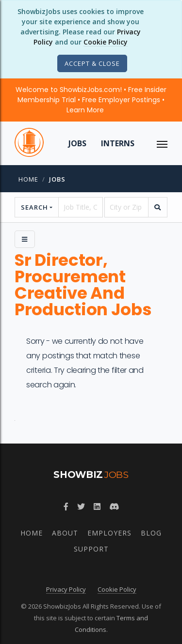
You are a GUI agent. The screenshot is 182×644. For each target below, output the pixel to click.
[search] (158, 207)
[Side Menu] (25, 239)
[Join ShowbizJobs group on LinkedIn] (97, 506)
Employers (109, 533)
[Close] (92, 63)
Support (91, 549)
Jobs (77, 143)
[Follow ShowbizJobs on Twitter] (81, 506)
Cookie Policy (106, 42)
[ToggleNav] (162, 143)
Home (28, 179)
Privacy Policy (66, 589)
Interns (118, 143)
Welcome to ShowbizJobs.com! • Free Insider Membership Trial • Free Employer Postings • (91, 100)
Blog (151, 533)
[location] (126, 207)
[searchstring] (80, 207)
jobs (57, 179)
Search (34, 207)
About (65, 533)
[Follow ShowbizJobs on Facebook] (66, 506)
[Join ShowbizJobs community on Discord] (114, 506)
